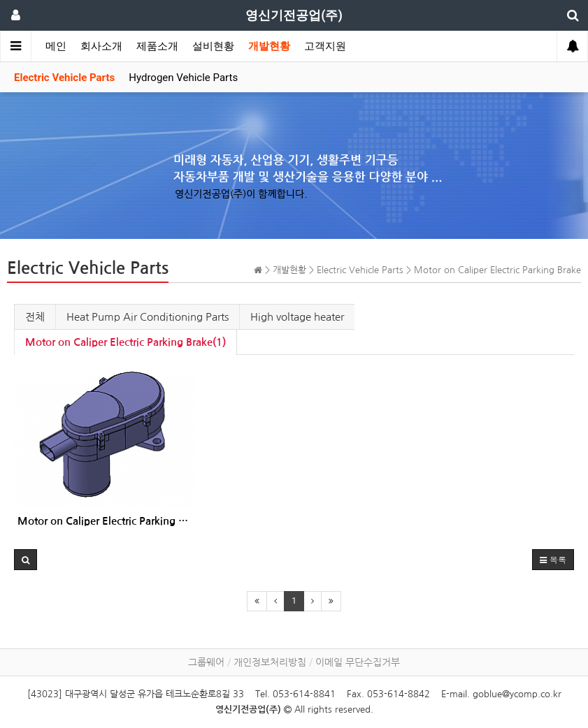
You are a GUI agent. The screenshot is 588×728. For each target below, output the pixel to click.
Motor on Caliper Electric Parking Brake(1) (126, 342)
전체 (35, 317)
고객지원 (325, 46)
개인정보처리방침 (270, 662)
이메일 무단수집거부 (358, 662)
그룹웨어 (206, 662)
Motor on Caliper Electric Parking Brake (104, 521)
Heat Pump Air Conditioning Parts (148, 317)
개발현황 (269, 46)
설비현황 (213, 46)
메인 (56, 46)
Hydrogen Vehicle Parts (183, 78)
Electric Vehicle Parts (64, 78)
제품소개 (157, 46)
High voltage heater (297, 317)
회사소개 (101, 46)
